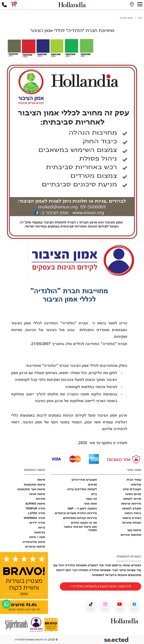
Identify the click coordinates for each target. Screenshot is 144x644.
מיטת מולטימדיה (34, 542)
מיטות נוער (134, 530)
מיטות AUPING (35, 504)
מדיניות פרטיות (131, 504)
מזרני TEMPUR (35, 509)
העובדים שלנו (132, 489)
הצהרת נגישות (132, 518)
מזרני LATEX (37, 513)
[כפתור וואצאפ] (6, 604)
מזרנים (41, 499)
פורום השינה (133, 494)
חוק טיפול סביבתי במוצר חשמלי (80, 529)
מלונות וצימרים (35, 547)
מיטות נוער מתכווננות (31, 489)
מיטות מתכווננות (34, 485)
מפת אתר (90, 504)
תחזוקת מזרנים (131, 535)
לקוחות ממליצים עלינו (82, 489)
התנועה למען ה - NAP (82, 509)
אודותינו (136, 485)
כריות (42, 528)
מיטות (41, 480)
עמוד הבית (134, 480)
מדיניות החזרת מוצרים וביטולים (76, 513)
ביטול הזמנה (133, 513)
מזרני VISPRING (34, 518)
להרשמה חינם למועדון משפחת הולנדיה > (100, 586)
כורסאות (40, 533)
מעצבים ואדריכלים (84, 480)
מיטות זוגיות (37, 494)
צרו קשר (91, 499)
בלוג (94, 494)
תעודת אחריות (132, 523)
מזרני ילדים (37, 523)
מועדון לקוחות (132, 509)
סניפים (93, 485)
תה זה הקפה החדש (84, 523)
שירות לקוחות (132, 499)
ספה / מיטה (37, 537)
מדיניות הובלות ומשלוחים (80, 518)
